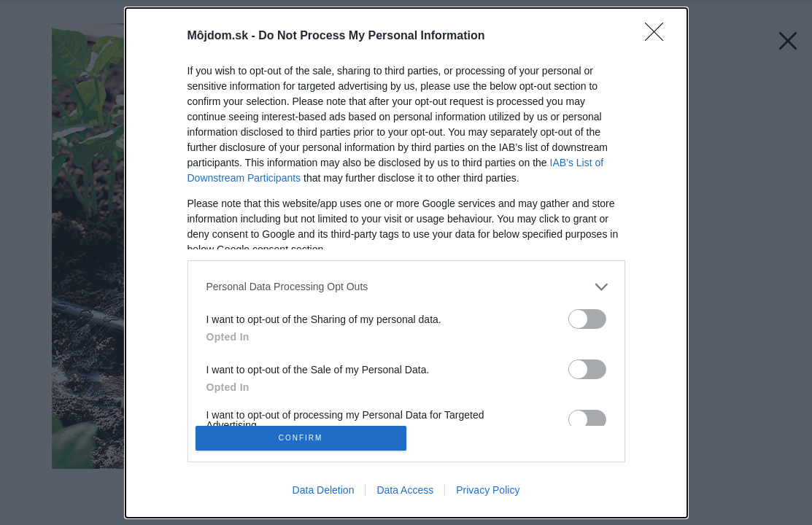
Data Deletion (324, 494)
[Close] (659, 31)
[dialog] (406, 262)
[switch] (587, 314)
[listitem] (406, 282)
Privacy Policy (488, 494)
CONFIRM (305, 438)
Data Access (405, 494)
